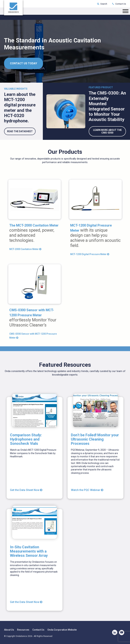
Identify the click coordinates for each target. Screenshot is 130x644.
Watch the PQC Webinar (87, 490)
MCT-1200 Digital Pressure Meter (90, 254)
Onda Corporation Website (62, 630)
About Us (9, 630)
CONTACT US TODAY (24, 63)
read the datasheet (20, 131)
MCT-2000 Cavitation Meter (25, 249)
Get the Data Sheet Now (26, 490)
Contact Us (119, 4)
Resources (23, 630)
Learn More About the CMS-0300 (107, 131)
